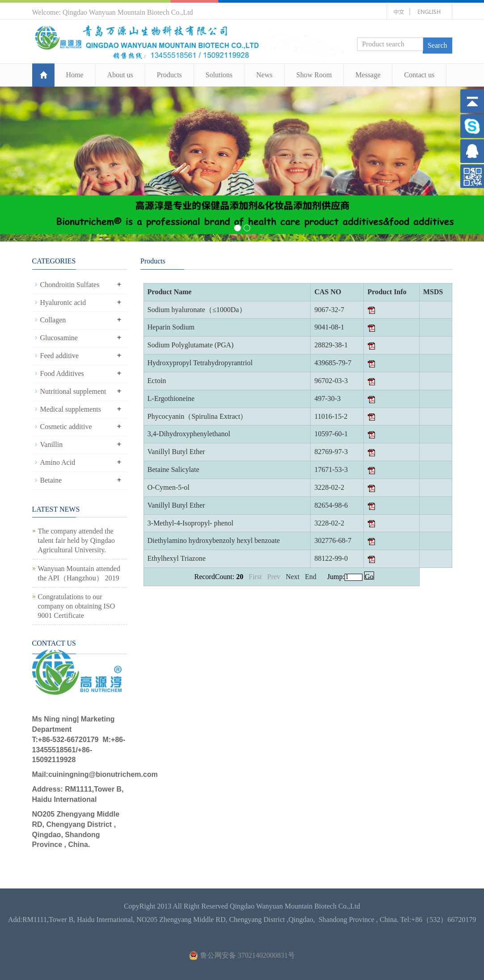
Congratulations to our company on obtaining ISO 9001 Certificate (77, 606)
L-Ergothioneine (171, 398)
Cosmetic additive (66, 427)
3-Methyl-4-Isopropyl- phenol (190, 523)
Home (75, 75)
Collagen (53, 320)
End (312, 577)
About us (120, 75)
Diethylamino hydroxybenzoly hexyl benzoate (214, 540)
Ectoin (157, 381)
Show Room (314, 75)
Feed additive (60, 356)
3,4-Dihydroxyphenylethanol (189, 434)
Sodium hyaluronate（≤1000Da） (197, 310)
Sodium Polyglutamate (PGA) (191, 345)
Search (438, 45)
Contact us (419, 75)
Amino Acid (58, 462)
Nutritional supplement (73, 391)
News (264, 75)
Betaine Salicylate (173, 469)
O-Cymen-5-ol (168, 487)
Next (293, 577)
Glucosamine (59, 338)
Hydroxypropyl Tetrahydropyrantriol (200, 363)
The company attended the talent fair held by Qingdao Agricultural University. (76, 540)
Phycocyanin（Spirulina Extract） (198, 416)
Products (169, 75)
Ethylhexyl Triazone (177, 558)
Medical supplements (71, 409)
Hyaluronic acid (63, 302)
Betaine (51, 480)
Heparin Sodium (171, 327)
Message (368, 75)
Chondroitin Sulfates (70, 285)
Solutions (219, 75)
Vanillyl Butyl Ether (176, 452)
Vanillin (52, 444)
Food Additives (62, 373)
